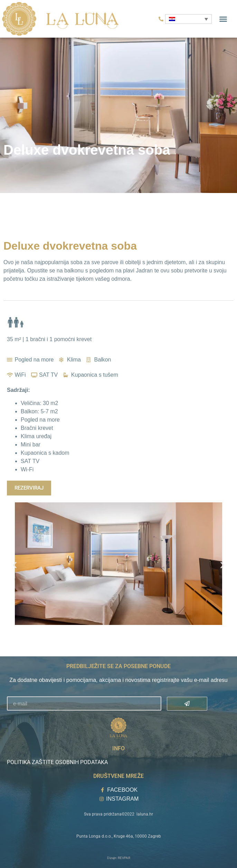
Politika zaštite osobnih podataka (57, 762)
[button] (223, 19)
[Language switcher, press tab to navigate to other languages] (188, 19)
